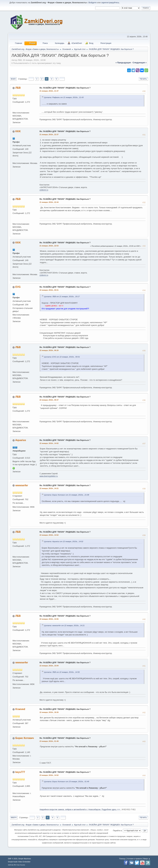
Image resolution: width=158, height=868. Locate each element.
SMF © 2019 (13, 859)
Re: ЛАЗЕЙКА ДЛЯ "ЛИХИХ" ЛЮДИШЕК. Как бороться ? (65, 88)
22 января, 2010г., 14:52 (49, 535)
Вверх (14, 818)
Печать (143, 79)
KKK (18, 131)
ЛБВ (18, 88)
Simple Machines (25, 859)
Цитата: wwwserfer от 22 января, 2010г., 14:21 (64, 625)
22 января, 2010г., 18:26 (49, 712)
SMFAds (11, 865)
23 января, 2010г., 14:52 (49, 775)
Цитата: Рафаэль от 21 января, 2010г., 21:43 (64, 97)
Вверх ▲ (147, 859)
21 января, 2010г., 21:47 (49, 91)
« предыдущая (123, 63)
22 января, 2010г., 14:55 (49, 619)
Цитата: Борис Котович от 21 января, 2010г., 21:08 (67, 495)
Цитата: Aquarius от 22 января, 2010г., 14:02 (64, 541)
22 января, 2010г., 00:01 (49, 290)
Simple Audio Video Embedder (19, 862)
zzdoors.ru (44, 190)
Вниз (13, 79)
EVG (18, 287)
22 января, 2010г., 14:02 (49, 443)
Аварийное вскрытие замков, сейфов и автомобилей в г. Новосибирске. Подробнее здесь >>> (80, 810)
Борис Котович (25, 738)
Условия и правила (134, 859)
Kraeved (20, 709)
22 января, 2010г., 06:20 (49, 350)
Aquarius (21, 440)
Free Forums (21, 865)
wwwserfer (22, 485)
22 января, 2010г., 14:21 (49, 488)
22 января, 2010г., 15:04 (49, 666)
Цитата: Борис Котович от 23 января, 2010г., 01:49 (67, 781)
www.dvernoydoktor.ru (49, 476)
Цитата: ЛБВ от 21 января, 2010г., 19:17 (62, 296)
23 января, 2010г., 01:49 (49, 741)
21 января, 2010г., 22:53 (49, 246)
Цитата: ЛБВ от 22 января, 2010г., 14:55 (62, 672)
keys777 (20, 772)
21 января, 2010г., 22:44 (49, 202)
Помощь (122, 859)
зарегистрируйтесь (110, 3)
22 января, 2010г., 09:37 (49, 400)
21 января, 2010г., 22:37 (49, 134)
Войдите (93, 3)
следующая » (139, 63)
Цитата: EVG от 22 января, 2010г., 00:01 (62, 357)
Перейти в (117, 831)
